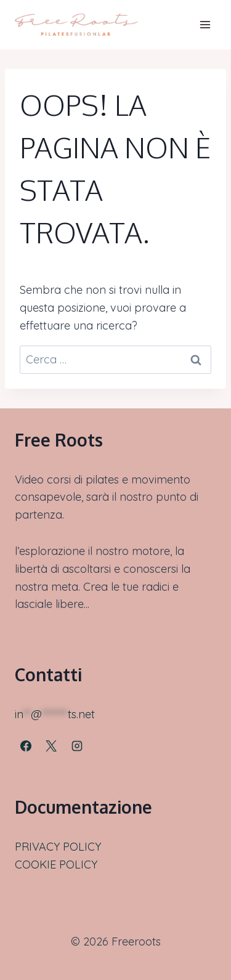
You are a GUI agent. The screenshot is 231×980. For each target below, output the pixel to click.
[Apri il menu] (205, 24)
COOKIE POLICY (56, 865)
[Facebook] (26, 746)
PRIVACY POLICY (58, 847)
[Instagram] (77, 746)
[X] (51, 746)
